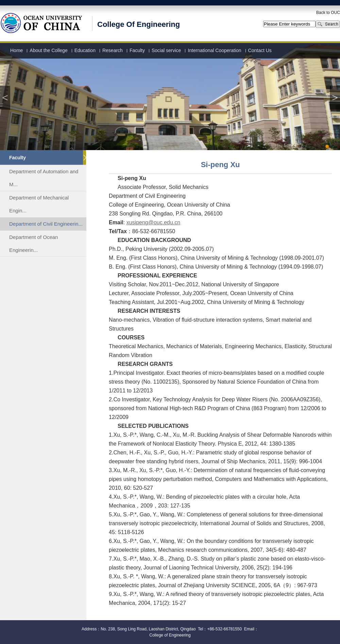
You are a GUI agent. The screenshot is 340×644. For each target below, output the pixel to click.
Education (85, 50)
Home (16, 50)
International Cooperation (214, 50)
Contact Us (260, 50)
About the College (48, 50)
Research (113, 50)
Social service (166, 50)
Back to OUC (328, 13)
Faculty (137, 50)
